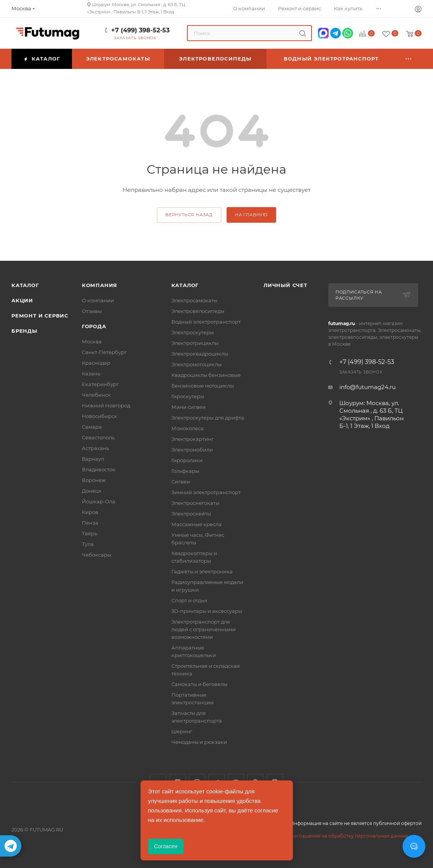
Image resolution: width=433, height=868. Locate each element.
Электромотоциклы (197, 364)
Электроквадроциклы (200, 354)
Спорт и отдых (189, 600)
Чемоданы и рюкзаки (199, 742)
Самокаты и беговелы (199, 684)
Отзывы (92, 311)
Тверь (89, 533)
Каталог (25, 285)
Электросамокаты (194, 300)
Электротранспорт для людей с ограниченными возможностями (204, 629)
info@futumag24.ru (367, 387)
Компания (100, 285)
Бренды (24, 331)
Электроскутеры (193, 332)
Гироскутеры (188, 396)
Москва (92, 341)
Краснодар (96, 363)
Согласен (166, 846)
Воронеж (94, 480)
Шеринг (182, 731)
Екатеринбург (100, 384)
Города (94, 326)
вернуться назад (189, 215)
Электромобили (192, 450)
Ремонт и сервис (40, 316)
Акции (22, 300)
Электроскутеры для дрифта (208, 418)
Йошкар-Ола (99, 501)
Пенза (90, 523)
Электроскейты (191, 514)
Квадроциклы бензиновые (206, 375)
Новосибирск (100, 416)
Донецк (92, 491)
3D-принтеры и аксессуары (207, 611)
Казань (91, 373)
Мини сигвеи (189, 407)
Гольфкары (185, 471)
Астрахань (95, 448)
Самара (92, 427)
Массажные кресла (197, 524)
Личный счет (285, 285)
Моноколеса (188, 428)
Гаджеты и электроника (202, 571)
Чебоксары (97, 555)
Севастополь (98, 437)
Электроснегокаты (195, 503)
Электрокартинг (193, 439)
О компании (98, 300)
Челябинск (96, 395)
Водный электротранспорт (206, 322)
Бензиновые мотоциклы (203, 386)
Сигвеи (181, 482)
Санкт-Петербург (104, 352)
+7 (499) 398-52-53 (140, 30)
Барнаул (93, 459)
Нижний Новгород (106, 405)
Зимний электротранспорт (206, 492)
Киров (90, 512)
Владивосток (99, 469)
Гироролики (187, 460)
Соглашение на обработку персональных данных (349, 836)
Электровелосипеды (198, 311)
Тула (88, 544)
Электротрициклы (195, 343)
